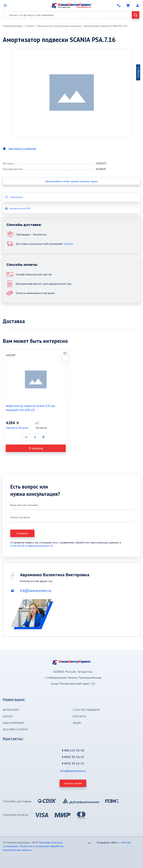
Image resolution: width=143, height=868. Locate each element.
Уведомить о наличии (22, 148)
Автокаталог (11, 710)
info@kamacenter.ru (73, 771)
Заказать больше (17, 428)
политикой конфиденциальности (32, 546)
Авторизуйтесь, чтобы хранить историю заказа (71, 181)
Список (68, 244)
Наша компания (13, 723)
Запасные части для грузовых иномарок (59, 26)
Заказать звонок (73, 783)
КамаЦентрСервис (13, 26)
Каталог (30, 26)
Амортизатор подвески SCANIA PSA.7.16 (106, 26)
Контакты (79, 716)
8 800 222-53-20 (73, 750)
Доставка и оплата (15, 729)
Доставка (14, 321)
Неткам (126, 842)
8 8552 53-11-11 (73, 757)
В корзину (36, 448)
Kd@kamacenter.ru (36, 591)
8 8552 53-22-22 (73, 763)
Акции (77, 723)
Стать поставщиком (86, 710)
